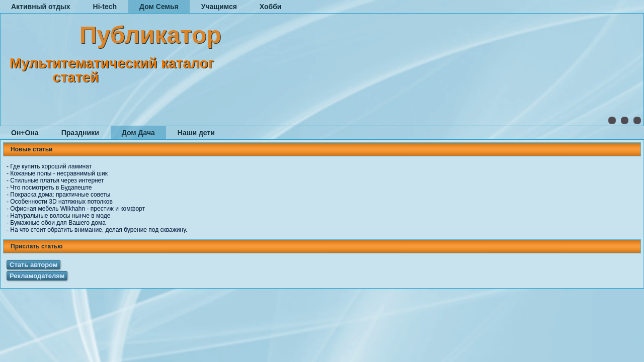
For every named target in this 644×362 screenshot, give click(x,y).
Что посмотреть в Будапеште (51, 188)
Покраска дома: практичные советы (60, 195)
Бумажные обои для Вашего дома (58, 223)
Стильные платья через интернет (57, 180)
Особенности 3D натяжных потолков (61, 202)
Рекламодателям (37, 276)
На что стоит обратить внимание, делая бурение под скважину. (99, 230)
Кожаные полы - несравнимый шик (59, 173)
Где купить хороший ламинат (51, 166)
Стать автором (33, 265)
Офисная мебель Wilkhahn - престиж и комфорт (77, 209)
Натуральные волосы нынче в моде (60, 216)
